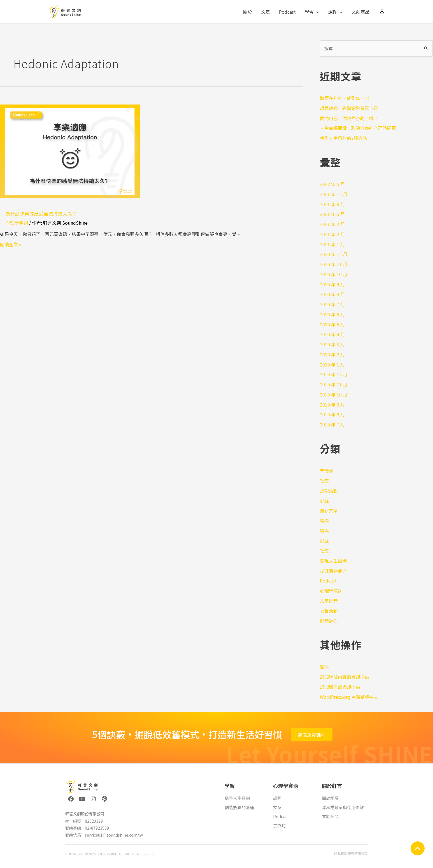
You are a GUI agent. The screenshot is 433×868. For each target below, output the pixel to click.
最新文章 (329, 510)
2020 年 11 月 (334, 264)
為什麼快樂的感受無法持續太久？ (41, 213)
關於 (248, 12)
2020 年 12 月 (334, 254)
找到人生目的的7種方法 (344, 138)
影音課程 (329, 621)
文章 (266, 12)
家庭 (324, 500)
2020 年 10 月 (334, 274)
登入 (324, 667)
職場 (324, 521)
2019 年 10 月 (334, 394)
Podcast (287, 12)
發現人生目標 (333, 561)
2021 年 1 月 (332, 244)
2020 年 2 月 (332, 354)
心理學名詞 (17, 223)
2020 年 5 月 (332, 324)
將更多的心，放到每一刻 (344, 98)
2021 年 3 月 (332, 224)
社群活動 (329, 611)
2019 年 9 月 (332, 405)
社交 (324, 481)
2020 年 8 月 (332, 294)
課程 (335, 12)
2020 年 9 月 (332, 284)
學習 (312, 12)
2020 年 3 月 (332, 344)
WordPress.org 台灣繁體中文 (349, 697)
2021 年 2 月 (332, 234)
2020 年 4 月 (332, 334)
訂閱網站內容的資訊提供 (344, 677)
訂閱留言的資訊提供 (340, 687)
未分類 (327, 470)
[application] (316, 12)
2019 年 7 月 (332, 424)
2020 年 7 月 (332, 304)
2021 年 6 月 (332, 204)
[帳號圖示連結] (382, 12)
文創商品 (360, 12)
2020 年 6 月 (332, 314)
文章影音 (329, 601)
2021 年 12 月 (334, 194)
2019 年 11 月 (334, 384)
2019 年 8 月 (332, 414)
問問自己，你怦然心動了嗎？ (349, 118)
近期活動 (329, 491)
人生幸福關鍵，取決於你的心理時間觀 (358, 128)
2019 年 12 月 (334, 374)
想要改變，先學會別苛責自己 (349, 108)
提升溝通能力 (333, 571)
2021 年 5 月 (332, 214)
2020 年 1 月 (332, 365)
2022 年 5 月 (332, 184)
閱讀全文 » (11, 244)
